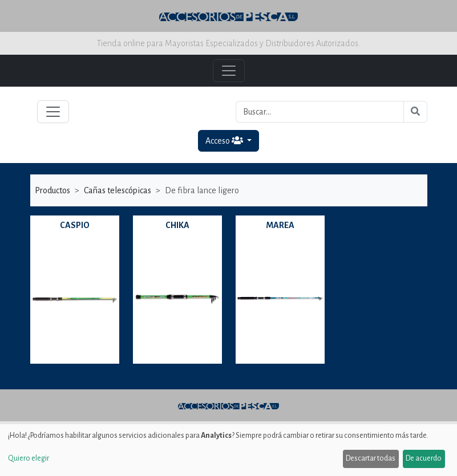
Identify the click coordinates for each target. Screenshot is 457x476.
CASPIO (75, 225)
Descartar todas (371, 458)
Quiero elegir (29, 458)
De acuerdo (424, 458)
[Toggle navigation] (53, 112)
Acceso (225, 141)
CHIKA (177, 225)
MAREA (280, 225)
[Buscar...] (320, 112)
